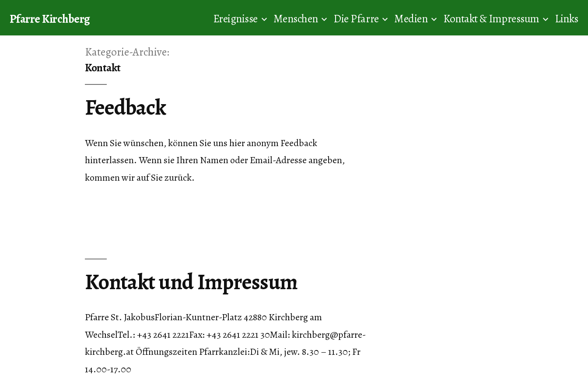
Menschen (296, 19)
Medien (411, 19)
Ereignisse (235, 19)
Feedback (125, 107)
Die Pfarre (356, 19)
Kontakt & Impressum (491, 19)
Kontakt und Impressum (191, 282)
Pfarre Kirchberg (50, 19)
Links (567, 19)
